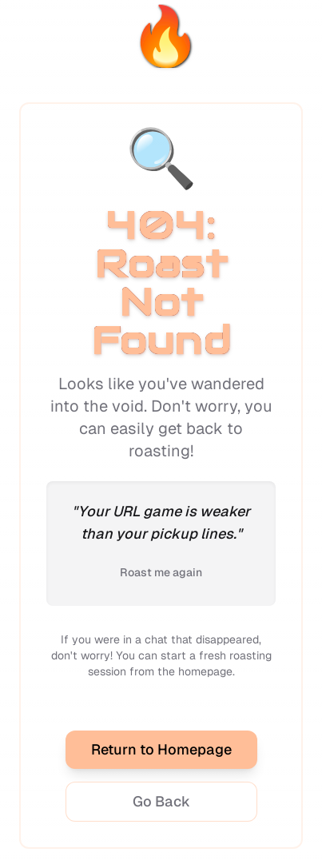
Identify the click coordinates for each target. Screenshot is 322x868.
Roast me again (161, 572)
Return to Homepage (161, 749)
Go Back (161, 801)
